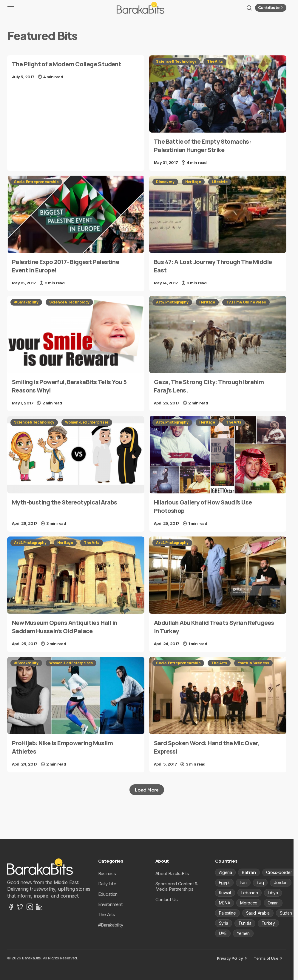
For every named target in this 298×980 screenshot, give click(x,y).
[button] (11, 10)
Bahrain (249, 872)
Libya (273, 893)
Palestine (227, 913)
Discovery (165, 187)
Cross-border (279, 872)
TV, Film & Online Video (246, 307)
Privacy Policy (230, 958)
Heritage (193, 187)
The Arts (215, 66)
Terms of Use (266, 958)
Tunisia (245, 923)
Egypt (224, 882)
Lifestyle (220, 187)
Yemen (243, 933)
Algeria (226, 872)
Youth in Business (253, 668)
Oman (273, 903)
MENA (225, 903)
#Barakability (26, 307)
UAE (223, 933)
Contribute (271, 10)
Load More (147, 794)
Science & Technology (176, 66)
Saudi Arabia (258, 913)
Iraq (260, 882)
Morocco (249, 903)
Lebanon (250, 893)
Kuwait (225, 893)
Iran (243, 882)
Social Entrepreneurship (36, 187)
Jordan (281, 882)
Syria (224, 923)
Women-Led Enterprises (87, 427)
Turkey (268, 923)
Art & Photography (172, 307)
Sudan (286, 913)
